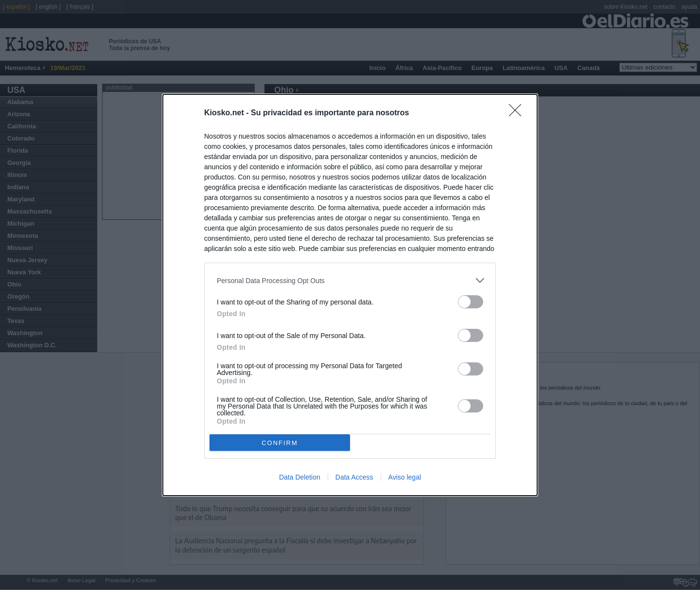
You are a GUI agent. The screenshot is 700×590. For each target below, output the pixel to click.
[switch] (471, 302)
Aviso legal (405, 477)
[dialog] (350, 295)
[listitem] (350, 280)
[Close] (518, 113)
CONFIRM (280, 442)
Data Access (354, 477)
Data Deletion (300, 477)
